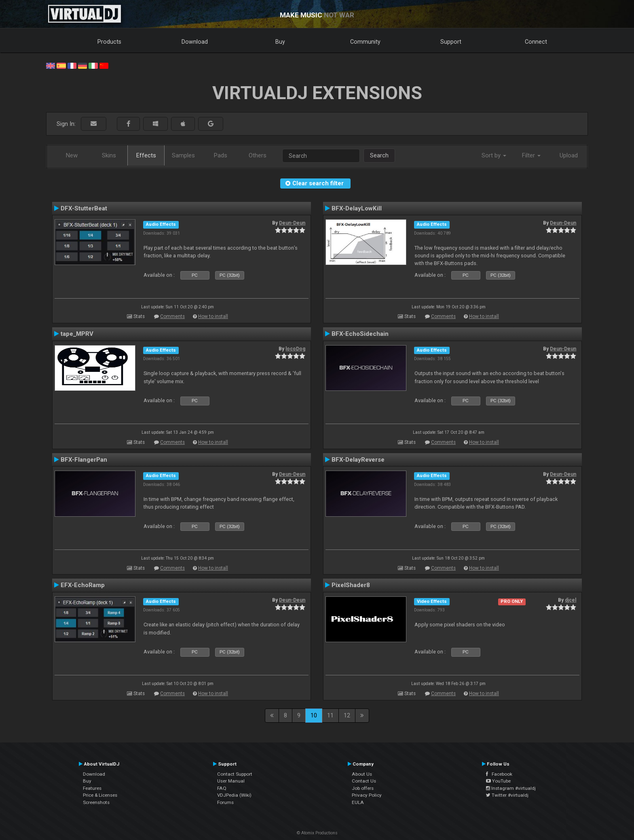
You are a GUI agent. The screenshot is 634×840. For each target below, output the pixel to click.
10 (314, 715)
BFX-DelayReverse (358, 460)
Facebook (499, 774)
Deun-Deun (292, 223)
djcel (571, 600)
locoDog (295, 349)
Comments (172, 316)
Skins (109, 155)
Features (92, 788)
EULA (358, 802)
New (72, 155)
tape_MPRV (77, 334)
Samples (183, 155)
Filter (531, 155)
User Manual (231, 781)
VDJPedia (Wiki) (234, 795)
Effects (146, 155)
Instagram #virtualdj (511, 788)
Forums (225, 802)
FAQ (222, 788)
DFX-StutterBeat (84, 208)
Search (379, 155)
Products (109, 42)
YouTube (498, 781)
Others (258, 155)
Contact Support (235, 774)
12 (347, 715)
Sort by (494, 155)
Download (195, 42)
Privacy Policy (367, 795)
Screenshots (96, 802)
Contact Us (364, 781)
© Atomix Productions (317, 833)
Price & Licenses (100, 795)
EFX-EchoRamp (83, 585)
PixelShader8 (351, 585)
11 (330, 715)
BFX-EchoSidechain (360, 334)
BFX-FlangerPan (84, 460)
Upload (569, 155)
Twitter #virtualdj (507, 795)
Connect (536, 42)
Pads (221, 155)
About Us (362, 774)
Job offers (363, 788)
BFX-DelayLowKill (357, 208)
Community (365, 42)
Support (451, 42)
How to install (213, 316)
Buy (280, 42)
